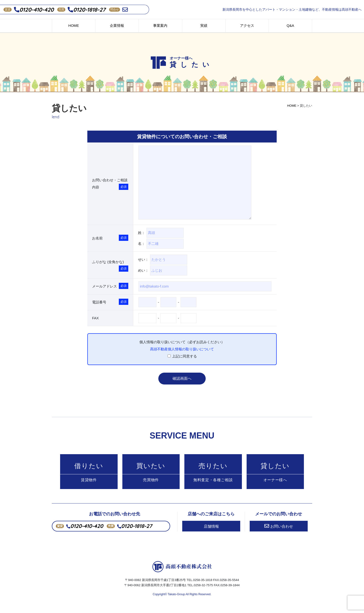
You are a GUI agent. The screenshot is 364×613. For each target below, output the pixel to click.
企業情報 (117, 25)
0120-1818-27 (87, 10)
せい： (165, 260)
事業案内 (160, 25)
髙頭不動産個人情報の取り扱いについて (182, 349)
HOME (74, 25)
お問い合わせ (279, 531)
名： (161, 244)
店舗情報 (211, 532)
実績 (204, 25)
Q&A (290, 25)
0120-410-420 (34, 10)
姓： (163, 233)
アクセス (247, 25)
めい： (163, 270)
